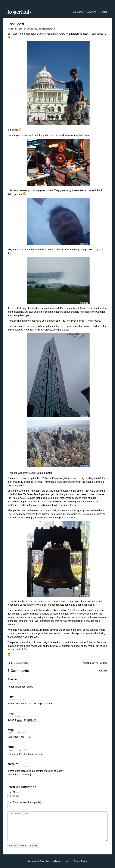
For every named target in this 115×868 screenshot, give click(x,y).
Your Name (13, 792)
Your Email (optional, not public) (24, 802)
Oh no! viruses (100, 663)
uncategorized (48, 29)
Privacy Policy (80, 861)
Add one (103, 670)
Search (104, 12)
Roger (20, 29)
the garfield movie (48, 135)
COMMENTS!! (21, 663)
